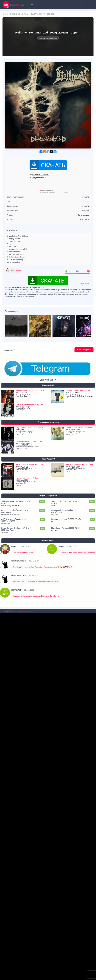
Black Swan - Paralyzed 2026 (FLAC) (66, 895)
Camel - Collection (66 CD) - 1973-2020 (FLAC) (15, 878)
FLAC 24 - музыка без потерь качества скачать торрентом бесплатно (15, 5)
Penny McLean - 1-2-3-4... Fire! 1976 (30, 757)
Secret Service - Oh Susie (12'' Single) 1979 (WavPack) (16, 896)
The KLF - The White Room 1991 (78, 757)
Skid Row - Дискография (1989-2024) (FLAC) (16, 869)
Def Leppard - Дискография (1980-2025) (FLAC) (65, 878)
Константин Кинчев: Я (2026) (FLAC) (66, 886)
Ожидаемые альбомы (19, 14)
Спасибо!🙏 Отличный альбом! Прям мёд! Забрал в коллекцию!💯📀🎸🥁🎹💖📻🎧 (42, 934)
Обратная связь (28, 978)
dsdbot (18, 270)
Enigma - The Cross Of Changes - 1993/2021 (30, 845)
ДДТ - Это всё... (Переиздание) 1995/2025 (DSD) (14, 887)
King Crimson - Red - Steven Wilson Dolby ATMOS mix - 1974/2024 (30, 794)
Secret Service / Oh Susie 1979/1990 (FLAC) (65, 869)
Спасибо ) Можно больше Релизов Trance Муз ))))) (77, 919)
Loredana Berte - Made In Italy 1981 (30, 771)
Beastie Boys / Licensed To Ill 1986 (79, 831)
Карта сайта (18, 978)
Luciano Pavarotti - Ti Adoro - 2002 (29, 808)
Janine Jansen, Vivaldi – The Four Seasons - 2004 (80, 794)
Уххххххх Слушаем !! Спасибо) (23, 919)
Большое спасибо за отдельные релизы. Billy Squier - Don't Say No (36, 963)
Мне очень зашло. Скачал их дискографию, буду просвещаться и (35, 948)
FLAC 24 (5, 14)
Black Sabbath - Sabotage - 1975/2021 (30, 831)
